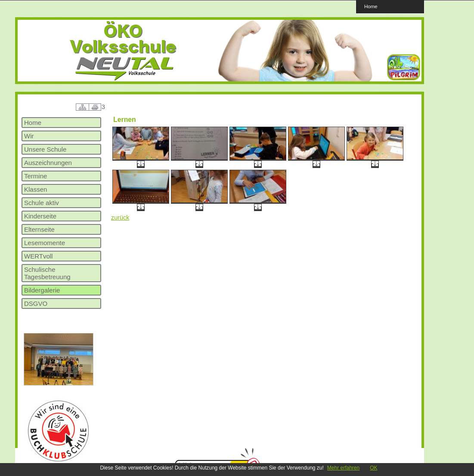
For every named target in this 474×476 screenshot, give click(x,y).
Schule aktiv (42, 203)
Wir (29, 136)
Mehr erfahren (343, 468)
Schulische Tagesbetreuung (47, 273)
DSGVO (36, 303)
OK (373, 468)
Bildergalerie (42, 290)
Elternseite (39, 229)
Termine (36, 176)
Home (371, 6)
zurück (120, 218)
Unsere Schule (45, 149)
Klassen (36, 189)
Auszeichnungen (48, 163)
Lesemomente (45, 243)
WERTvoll (38, 256)
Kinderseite (40, 216)
